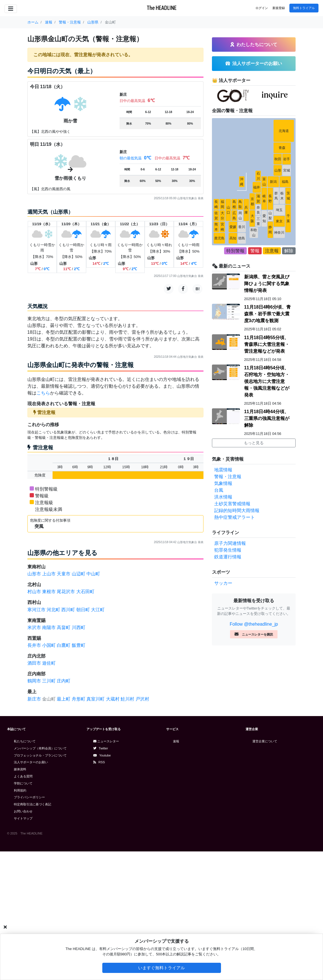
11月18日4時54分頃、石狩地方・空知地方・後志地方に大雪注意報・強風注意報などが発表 (267, 381)
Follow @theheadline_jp (254, 624)
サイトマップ (23, 818)
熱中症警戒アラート (235, 517)
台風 (219, 490)
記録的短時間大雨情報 (237, 510)
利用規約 (20, 790)
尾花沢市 (66, 592)
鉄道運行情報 (228, 557)
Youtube (102, 755)
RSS (99, 762)
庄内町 (64, 681)
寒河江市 (36, 610)
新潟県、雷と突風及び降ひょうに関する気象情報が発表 (267, 284)
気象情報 (223, 483)
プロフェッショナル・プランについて (40, 755)
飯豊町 (79, 645)
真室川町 (96, 699)
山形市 (34, 574)
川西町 (79, 627)
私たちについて (25, 741)
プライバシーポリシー (29, 797)
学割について (23, 783)
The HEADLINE (162, 8)
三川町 (49, 681)
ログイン (262, 8)
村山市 (34, 592)
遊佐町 (49, 663)
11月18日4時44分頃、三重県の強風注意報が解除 (267, 418)
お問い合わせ (23, 811)
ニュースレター (106, 741)
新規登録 (279, 8)
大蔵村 (113, 699)
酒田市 (34, 663)
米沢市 (34, 627)
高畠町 (64, 627)
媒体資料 (20, 769)
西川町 (68, 610)
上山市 (49, 574)
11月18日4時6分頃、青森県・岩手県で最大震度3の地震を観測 (267, 314)
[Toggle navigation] (11, 9)
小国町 (49, 645)
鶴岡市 (34, 681)
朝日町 (83, 610)
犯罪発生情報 (228, 550)
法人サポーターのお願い (31, 762)
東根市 (49, 592)
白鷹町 (64, 645)
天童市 (64, 574)
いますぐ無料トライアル (161, 968)
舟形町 (79, 699)
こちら (43, 393)
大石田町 (85, 592)
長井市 (34, 645)
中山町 (93, 574)
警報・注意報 (228, 477)
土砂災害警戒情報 (232, 504)
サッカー (223, 583)
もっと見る (254, 443)
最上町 (64, 699)
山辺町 (79, 574)
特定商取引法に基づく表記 (32, 804)
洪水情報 (223, 497)
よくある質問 (23, 776)
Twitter (101, 748)
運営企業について (265, 741)
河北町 (53, 610)
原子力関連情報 (230, 543)
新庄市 (34, 699)
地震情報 (223, 470)
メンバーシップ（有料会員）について (40, 748)
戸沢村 (142, 699)
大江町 (98, 610)
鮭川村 (127, 699)
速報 (176, 741)
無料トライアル (304, 8)
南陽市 (49, 627)
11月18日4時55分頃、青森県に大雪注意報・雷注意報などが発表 (267, 344)
